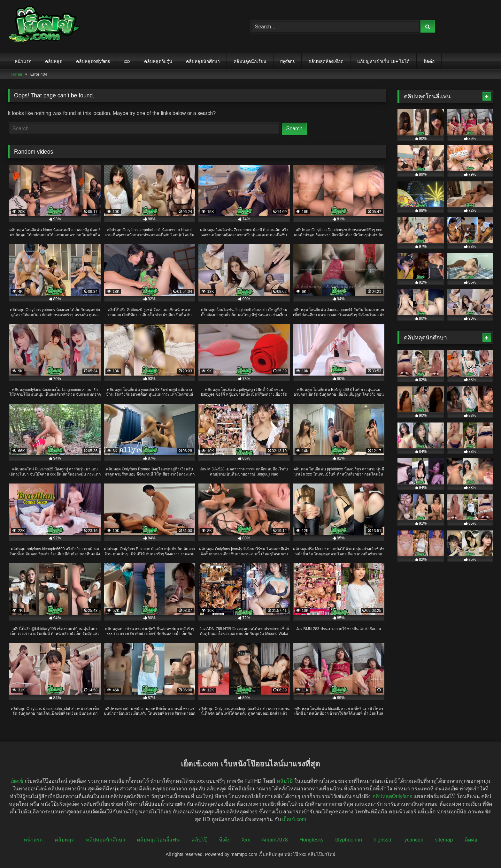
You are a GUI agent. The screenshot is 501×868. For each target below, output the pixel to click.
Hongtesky (312, 840)
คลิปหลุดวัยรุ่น (158, 61)
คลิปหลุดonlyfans (93, 61)
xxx (127, 61)
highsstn (383, 840)
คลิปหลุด (54, 61)
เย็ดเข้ (17, 781)
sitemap (444, 840)
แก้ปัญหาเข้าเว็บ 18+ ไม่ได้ (383, 61)
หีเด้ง (224, 840)
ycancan (414, 840)
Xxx (246, 840)
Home (17, 74)
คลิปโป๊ (285, 781)
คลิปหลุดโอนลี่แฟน (158, 840)
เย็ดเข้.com (294, 819)
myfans (287, 61)
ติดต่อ (429, 61)
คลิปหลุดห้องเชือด (326, 61)
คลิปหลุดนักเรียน (250, 61)
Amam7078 (275, 840)
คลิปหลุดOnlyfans (392, 796)
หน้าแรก (23, 61)
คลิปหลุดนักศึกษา (203, 61)
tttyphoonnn (349, 840)
